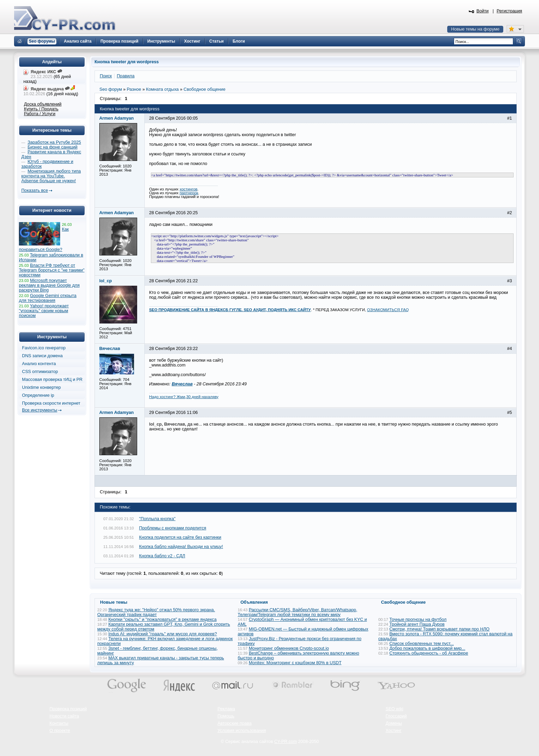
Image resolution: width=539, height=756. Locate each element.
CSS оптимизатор (40, 372)
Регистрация (509, 11)
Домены (394, 723)
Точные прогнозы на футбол (418, 620)
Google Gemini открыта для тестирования (48, 298)
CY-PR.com (286, 742)
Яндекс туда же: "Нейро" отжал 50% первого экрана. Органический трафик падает (156, 612)
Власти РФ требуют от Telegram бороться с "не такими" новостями (52, 270)
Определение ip (38, 395)
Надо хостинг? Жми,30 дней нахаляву (184, 397)
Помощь (226, 716)
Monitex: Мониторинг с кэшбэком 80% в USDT (295, 663)
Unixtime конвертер (41, 387)
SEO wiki (394, 709)
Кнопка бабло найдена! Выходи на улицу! (181, 547)
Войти (483, 11)
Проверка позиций (68, 709)
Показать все (35, 190)
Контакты (59, 723)
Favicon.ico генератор (44, 348)
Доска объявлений (43, 104)
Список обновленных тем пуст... (422, 644)
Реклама (226, 709)
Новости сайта (64, 716)
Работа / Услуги (40, 114)
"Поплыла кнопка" (157, 519)
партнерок (189, 193)
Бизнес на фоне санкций (52, 147)
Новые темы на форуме (475, 29)
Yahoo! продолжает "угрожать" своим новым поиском (44, 311)
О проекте (60, 731)
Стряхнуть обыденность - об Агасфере (429, 653)
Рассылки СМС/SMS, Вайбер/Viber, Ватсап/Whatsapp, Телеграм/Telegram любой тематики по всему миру (298, 612)
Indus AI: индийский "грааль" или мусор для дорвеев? (163, 634)
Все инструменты (40, 410)
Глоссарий (396, 716)
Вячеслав (182, 384)
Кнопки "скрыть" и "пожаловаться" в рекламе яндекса (162, 620)
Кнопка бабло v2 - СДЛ (162, 556)
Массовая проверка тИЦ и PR (52, 380)
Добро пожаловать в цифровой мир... (427, 648)
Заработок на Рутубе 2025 (54, 142)
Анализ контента (39, 364)
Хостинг (394, 731)
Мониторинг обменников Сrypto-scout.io (289, 648)
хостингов (188, 189)
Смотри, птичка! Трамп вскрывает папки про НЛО (439, 629)
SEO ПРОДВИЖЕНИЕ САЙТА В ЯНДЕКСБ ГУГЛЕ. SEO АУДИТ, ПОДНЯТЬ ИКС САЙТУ (230, 310)
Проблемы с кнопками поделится (173, 528)
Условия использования (242, 731)
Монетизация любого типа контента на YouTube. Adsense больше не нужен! (51, 176)
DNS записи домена (42, 356)
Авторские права (235, 723)
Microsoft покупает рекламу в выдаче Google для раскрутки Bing (49, 285)
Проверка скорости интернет (51, 403)
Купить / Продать (41, 109)
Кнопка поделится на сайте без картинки (180, 537)
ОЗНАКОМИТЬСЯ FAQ (388, 310)
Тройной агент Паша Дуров (417, 624)
